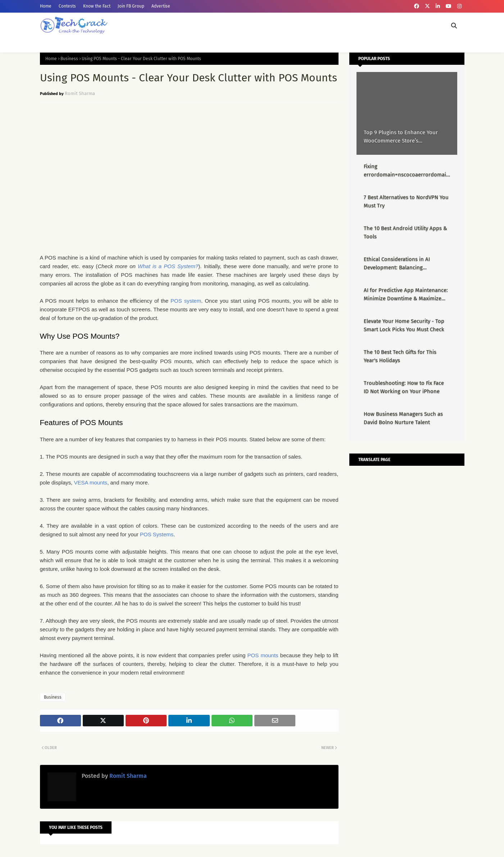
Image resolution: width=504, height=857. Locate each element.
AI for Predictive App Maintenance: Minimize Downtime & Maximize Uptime (406, 295)
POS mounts (263, 655)
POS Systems (157, 534)
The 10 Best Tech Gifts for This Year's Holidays (400, 356)
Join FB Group (131, 6)
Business (69, 59)
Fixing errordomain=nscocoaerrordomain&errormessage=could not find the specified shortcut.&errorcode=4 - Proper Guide (407, 171)
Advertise (161, 6)
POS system (186, 301)
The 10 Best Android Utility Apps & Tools (405, 232)
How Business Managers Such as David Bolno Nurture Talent (403, 418)
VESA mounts (91, 482)
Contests (67, 6)
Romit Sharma (80, 93)
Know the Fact (97, 6)
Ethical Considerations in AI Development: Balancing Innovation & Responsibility (397, 264)
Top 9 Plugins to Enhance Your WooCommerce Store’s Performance (401, 137)
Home (46, 6)
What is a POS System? (168, 266)
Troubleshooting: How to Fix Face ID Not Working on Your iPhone (404, 387)
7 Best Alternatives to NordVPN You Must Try (406, 201)
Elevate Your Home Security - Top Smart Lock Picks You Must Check (404, 325)
